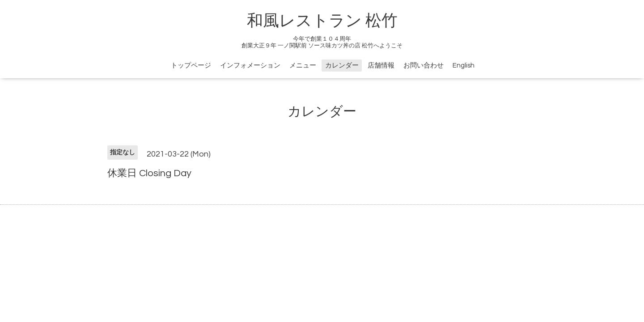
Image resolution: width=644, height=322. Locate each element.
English (464, 66)
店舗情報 (381, 66)
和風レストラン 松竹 (322, 21)
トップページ (191, 66)
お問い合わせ (424, 66)
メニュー (303, 66)
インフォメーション (250, 66)
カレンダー (342, 66)
